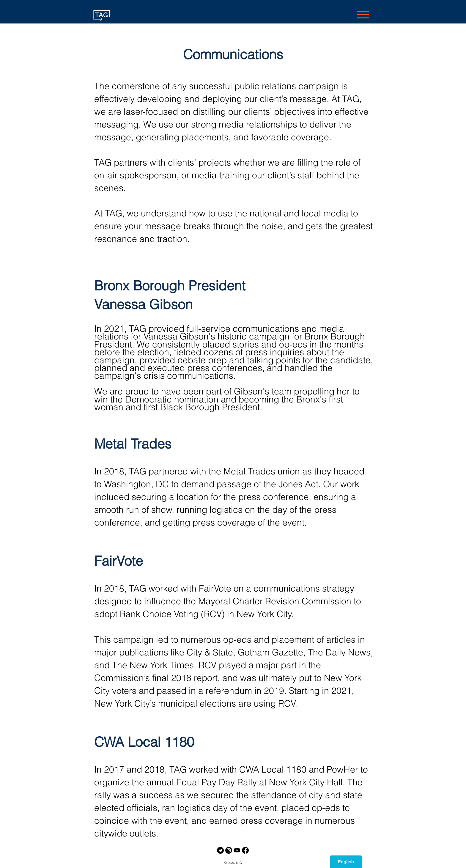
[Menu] (363, 14)
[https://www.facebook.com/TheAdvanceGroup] (245, 850)
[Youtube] (237, 850)
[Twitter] (220, 850)
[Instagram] (229, 850)
